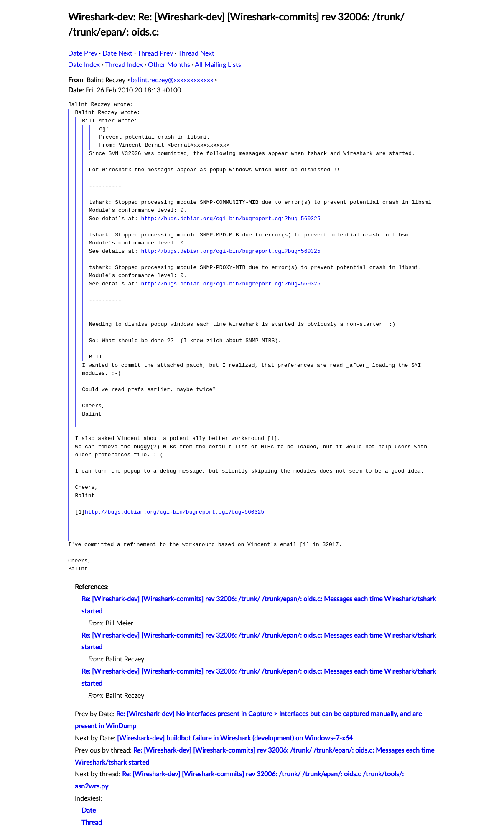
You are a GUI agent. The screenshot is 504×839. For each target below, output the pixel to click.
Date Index (84, 65)
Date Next (117, 53)
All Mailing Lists (218, 65)
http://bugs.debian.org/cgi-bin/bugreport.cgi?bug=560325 (231, 219)
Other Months (169, 65)
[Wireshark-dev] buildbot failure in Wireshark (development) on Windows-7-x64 (235, 738)
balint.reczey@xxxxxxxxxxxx (172, 80)
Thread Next (196, 53)
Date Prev (83, 53)
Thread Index (124, 65)
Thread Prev (155, 53)
